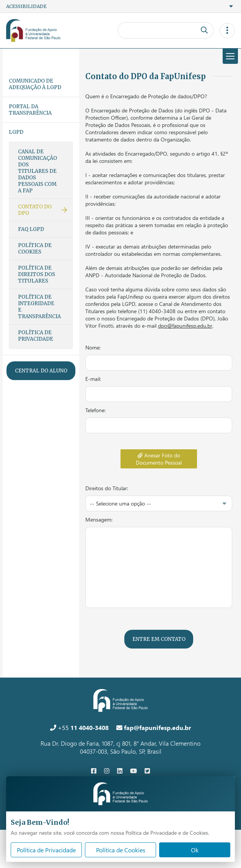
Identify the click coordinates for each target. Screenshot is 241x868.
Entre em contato (159, 639)
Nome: (93, 347)
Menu (229, 56)
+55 (79, 727)
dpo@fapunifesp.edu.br (185, 326)
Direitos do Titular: (107, 488)
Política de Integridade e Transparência (39, 307)
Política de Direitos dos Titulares (37, 274)
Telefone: (95, 410)
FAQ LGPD (31, 229)
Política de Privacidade (36, 336)
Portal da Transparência (30, 110)
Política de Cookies (35, 249)
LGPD (16, 132)
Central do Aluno (41, 371)
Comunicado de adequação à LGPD (35, 84)
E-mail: (93, 379)
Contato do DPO (35, 210)
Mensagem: (99, 519)
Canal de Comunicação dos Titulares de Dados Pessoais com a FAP (37, 171)
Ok (195, 850)
